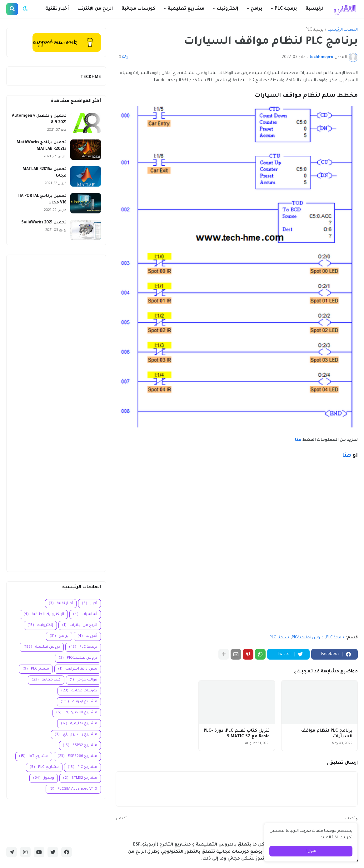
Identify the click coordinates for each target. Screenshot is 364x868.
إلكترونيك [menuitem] (227, 9)
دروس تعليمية (42, 647)
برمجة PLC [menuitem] (286, 9)
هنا (298, 440)
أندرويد (87, 636)
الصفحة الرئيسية (343, 30)
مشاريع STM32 (80, 778)
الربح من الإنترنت (80, 625)
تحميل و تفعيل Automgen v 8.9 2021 (39, 119)
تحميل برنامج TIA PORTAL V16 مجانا (42, 200)
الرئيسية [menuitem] (315, 9)
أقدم (123, 819)
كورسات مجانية (79, 691)
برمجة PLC (314, 30)
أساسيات (85, 614)
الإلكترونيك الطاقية (44, 614)
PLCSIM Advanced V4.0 (73, 789)
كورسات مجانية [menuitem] (138, 9)
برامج (59, 636)
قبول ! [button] (311, 851)
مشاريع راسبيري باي (76, 735)
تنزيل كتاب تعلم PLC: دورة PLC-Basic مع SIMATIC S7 (237, 734)
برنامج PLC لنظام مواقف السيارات (327, 734)
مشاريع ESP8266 (77, 756)
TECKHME (91, 77)
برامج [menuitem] (256, 9)
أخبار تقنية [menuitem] (57, 9)
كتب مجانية (46, 680)
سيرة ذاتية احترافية (78, 669)
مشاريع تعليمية (79, 724)
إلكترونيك (40, 625)
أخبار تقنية (61, 604)
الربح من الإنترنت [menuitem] (95, 9)
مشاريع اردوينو (79, 702)
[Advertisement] (56, 413)
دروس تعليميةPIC (308, 638)
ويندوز (44, 778)
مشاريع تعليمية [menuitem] (186, 9)
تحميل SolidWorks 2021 (44, 223)
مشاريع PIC (82, 767)
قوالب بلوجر (83, 680)
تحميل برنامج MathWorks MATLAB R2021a (42, 146)
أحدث (350, 819)
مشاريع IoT (34, 756)
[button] (25, 9)
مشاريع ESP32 (80, 746)
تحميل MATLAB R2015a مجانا (45, 173)
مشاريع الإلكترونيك (77, 713)
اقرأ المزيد (329, 838)
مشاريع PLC (44, 767)
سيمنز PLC (279, 638)
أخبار (90, 604)
